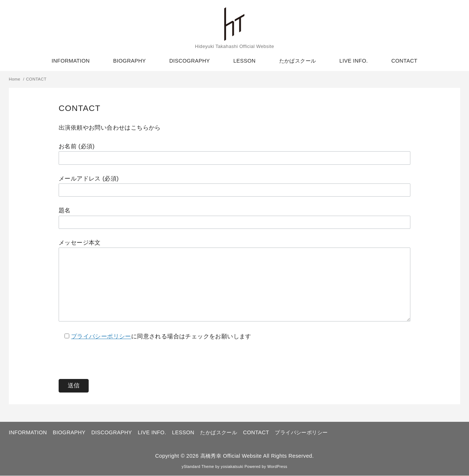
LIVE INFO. (354, 61)
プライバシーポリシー (101, 337)
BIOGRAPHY (130, 61)
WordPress (277, 467)
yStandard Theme (198, 467)
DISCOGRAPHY (190, 61)
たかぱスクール (298, 61)
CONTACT (404, 61)
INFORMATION (71, 61)
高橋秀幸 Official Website (231, 456)
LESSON (245, 61)
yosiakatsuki (232, 467)
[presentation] (114, 356)
